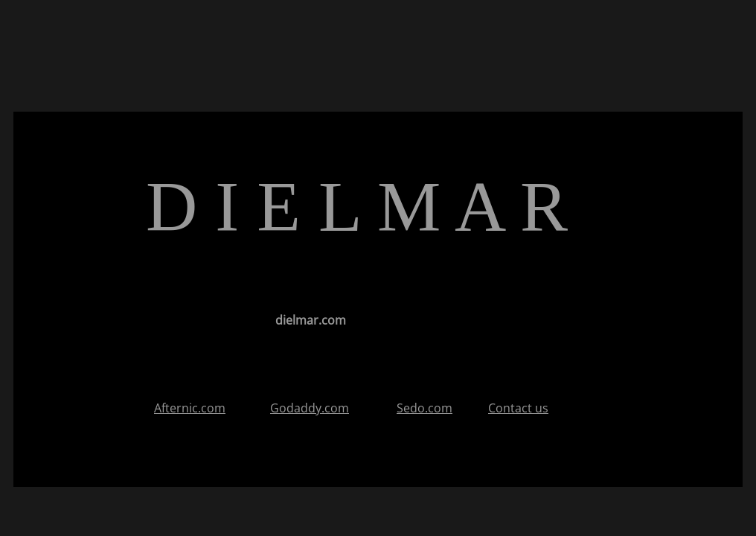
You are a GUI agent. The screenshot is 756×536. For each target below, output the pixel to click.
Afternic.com (190, 408)
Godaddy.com (310, 408)
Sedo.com (425, 408)
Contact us (518, 408)
